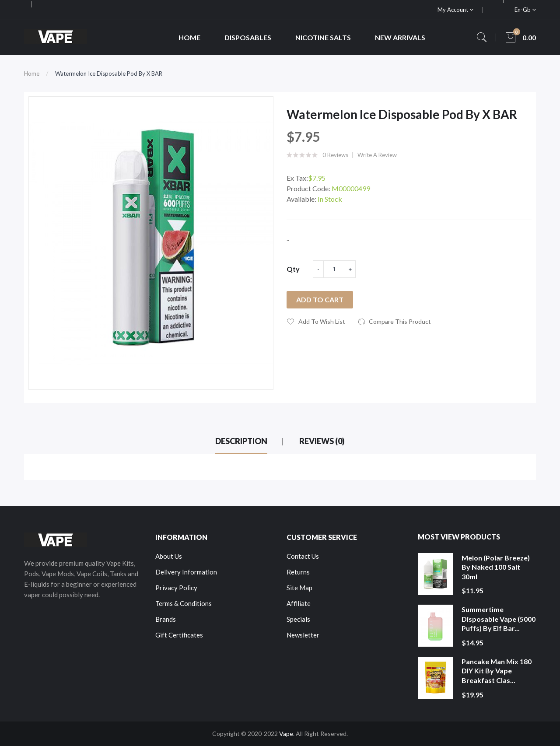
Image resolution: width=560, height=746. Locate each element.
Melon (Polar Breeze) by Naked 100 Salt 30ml (496, 567)
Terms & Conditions (184, 603)
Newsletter (303, 635)
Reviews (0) (322, 441)
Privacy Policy (176, 588)
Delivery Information (186, 572)
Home (32, 74)
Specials (298, 619)
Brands (166, 619)
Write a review (377, 155)
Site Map (299, 588)
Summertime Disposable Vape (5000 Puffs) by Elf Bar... (499, 619)
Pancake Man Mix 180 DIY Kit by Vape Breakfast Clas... (497, 671)
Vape (286, 734)
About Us (169, 556)
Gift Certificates (179, 635)
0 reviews (335, 155)
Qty (293, 269)
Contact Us (303, 556)
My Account (455, 10)
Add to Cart (320, 299)
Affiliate (299, 603)
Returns (298, 572)
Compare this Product (400, 321)
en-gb (525, 10)
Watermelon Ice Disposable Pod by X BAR (109, 74)
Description (241, 441)
